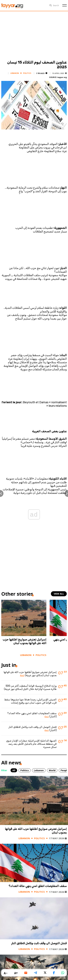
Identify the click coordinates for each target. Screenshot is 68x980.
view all (59, 594)
